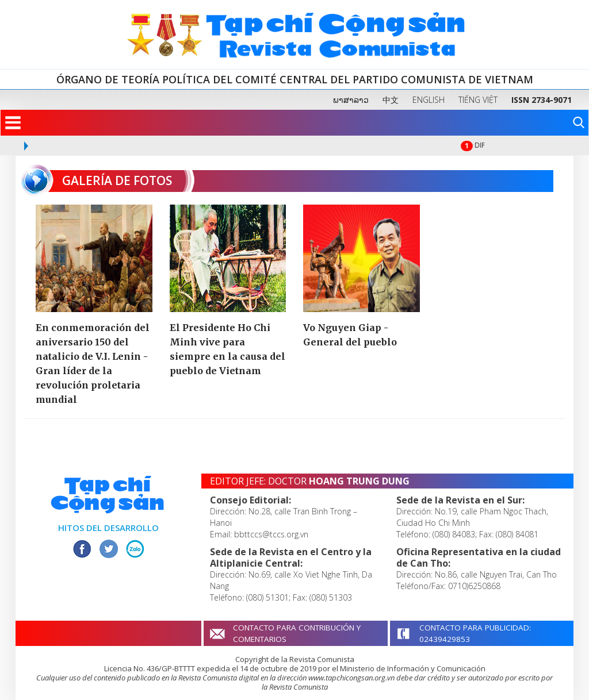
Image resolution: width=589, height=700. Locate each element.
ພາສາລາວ (351, 100)
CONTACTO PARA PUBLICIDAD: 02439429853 (475, 633)
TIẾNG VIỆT (478, 100)
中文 (391, 100)
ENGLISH (429, 100)
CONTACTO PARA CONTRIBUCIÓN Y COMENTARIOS (297, 633)
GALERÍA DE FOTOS (102, 180)
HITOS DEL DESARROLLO (108, 528)
